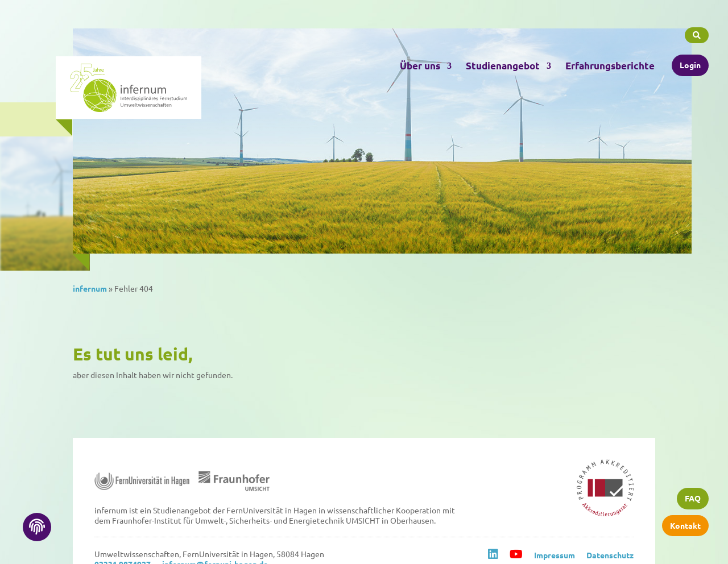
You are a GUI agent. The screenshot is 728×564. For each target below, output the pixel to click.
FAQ (693, 500)
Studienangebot (503, 64)
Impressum (555, 555)
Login (690, 63)
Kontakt (685, 526)
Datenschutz (610, 555)
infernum (90, 288)
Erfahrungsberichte (610, 64)
